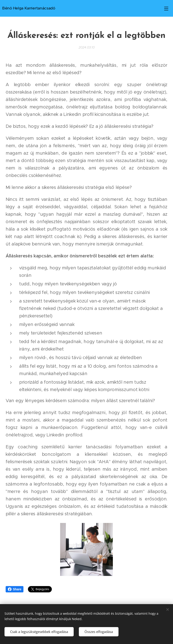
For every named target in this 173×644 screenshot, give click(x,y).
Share (15, 589)
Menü (166, 9)
